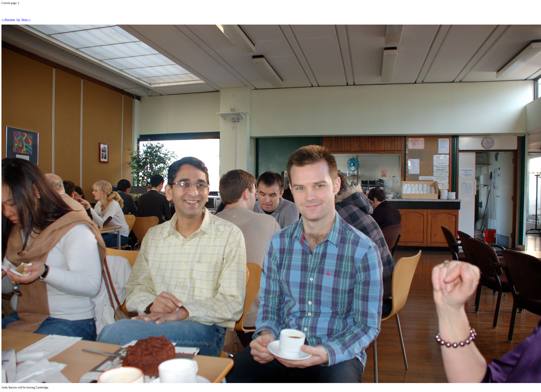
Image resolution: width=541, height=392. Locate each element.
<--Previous (8, 20)
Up (18, 20)
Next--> (26, 20)
